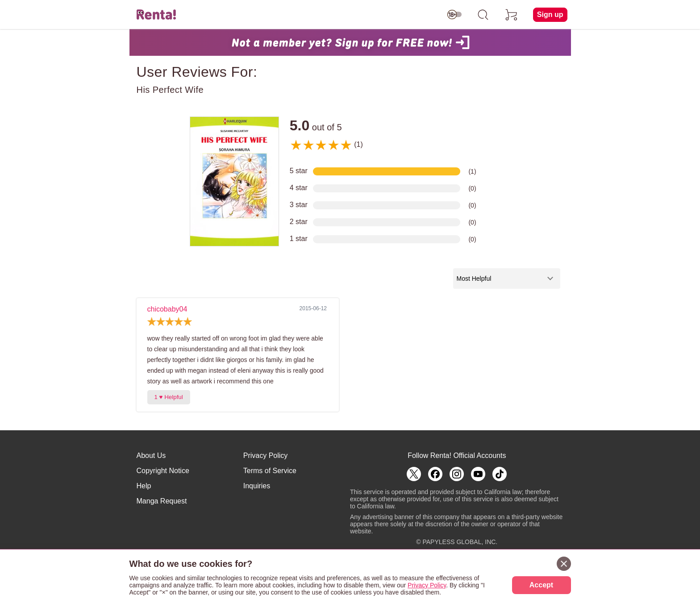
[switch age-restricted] (454, 15)
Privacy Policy (266, 455)
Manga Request (162, 501)
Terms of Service (270, 471)
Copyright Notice (163, 471)
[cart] (512, 15)
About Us (151, 455)
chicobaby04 (167, 309)
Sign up (550, 15)
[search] (483, 15)
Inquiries (257, 486)
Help (144, 486)
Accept (541, 585)
